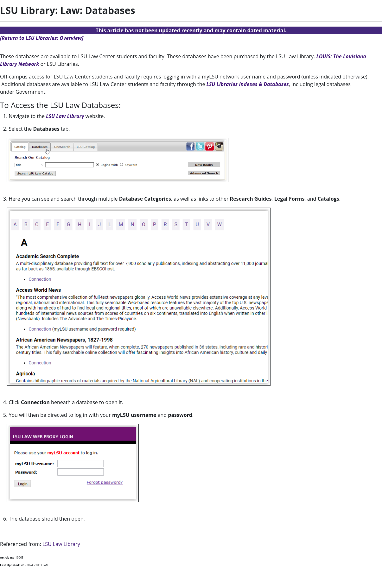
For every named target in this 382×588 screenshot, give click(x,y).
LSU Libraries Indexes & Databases (248, 84)
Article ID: (7, 557)
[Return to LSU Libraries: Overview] (42, 38)
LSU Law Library (65, 116)
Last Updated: (10, 565)
